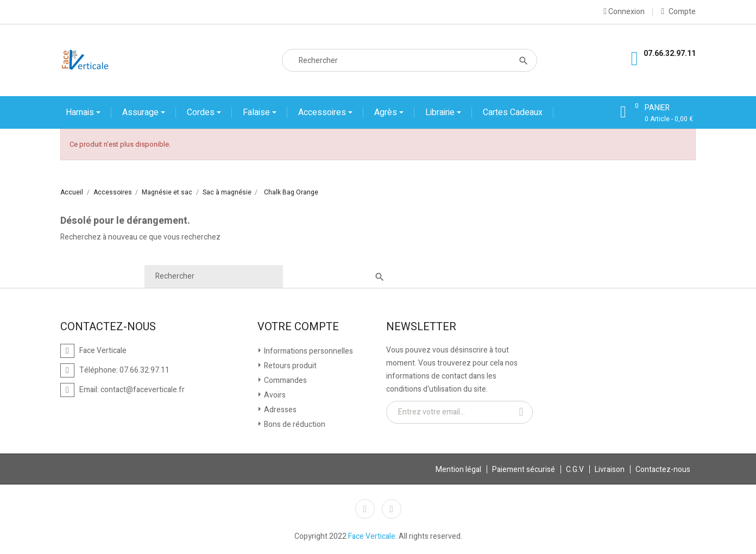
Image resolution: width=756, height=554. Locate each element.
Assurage (141, 112)
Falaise (257, 112)
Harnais (81, 112)
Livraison (610, 470)
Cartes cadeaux (513, 112)
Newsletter (421, 327)
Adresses (279, 410)
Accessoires (323, 112)
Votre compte (298, 327)
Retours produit (289, 366)
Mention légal (458, 470)
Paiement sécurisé (524, 470)
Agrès (387, 112)
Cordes (202, 112)
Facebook (365, 509)
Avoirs (274, 395)
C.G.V (575, 470)
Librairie (441, 112)
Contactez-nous (663, 470)
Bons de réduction (294, 424)
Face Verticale (372, 536)
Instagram (392, 509)
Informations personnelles (308, 351)
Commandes (285, 380)
